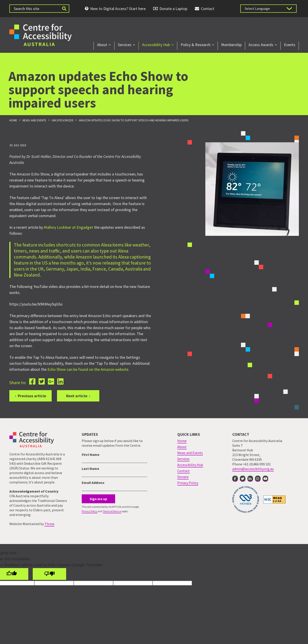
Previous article (32, 396)
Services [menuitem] (125, 45)
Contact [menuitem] (208, 9)
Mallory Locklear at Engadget (68, 227)
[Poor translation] (49, 574)
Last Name (90, 469)
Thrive (49, 524)
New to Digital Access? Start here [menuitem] (118, 9)
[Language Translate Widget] (268, 9)
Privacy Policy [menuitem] (188, 483)
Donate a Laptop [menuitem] (173, 9)
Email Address (93, 483)
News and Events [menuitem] (190, 453)
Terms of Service (112, 511)
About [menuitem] (102, 45)
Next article (77, 396)
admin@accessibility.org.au (253, 469)
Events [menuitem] (290, 45)
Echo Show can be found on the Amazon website (88, 370)
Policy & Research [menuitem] (196, 45)
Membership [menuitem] (231, 45)
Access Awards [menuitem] (261, 45)
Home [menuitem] (182, 441)
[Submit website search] (64, 9)
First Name (91, 454)
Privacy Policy (90, 511)
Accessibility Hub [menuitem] (156, 45)
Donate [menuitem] (183, 477)
